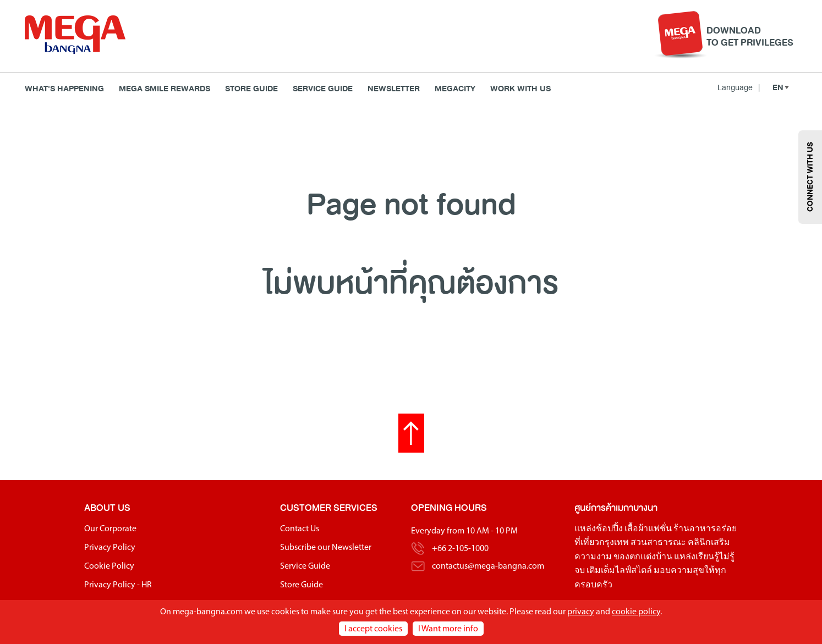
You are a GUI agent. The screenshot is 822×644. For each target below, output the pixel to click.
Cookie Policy (109, 566)
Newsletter (394, 89)
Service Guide (323, 89)
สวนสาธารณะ (658, 543)
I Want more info (448, 629)
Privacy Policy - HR (118, 585)
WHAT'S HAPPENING (64, 89)
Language (739, 87)
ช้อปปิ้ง (609, 529)
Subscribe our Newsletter (326, 548)
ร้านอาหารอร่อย (705, 529)
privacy (581, 612)
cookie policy (636, 612)
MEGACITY (455, 89)
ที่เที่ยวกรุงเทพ (602, 543)
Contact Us (300, 529)
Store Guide (251, 89)
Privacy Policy (110, 548)
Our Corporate (110, 529)
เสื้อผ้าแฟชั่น (648, 529)
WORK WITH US (520, 89)
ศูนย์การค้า (595, 508)
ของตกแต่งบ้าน (643, 557)
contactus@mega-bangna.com (488, 566)
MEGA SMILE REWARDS (165, 89)
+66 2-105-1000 (460, 549)
